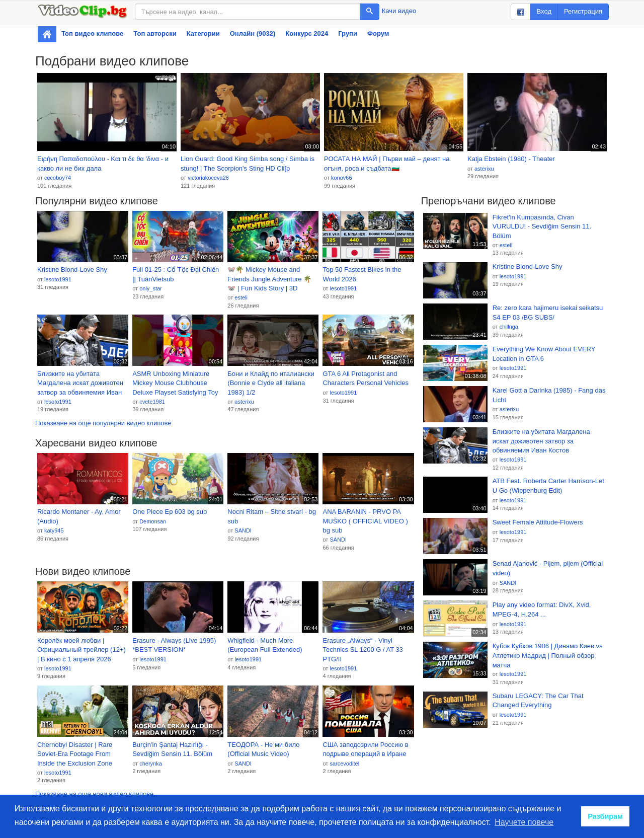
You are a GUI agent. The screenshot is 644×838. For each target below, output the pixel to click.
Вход (544, 11)
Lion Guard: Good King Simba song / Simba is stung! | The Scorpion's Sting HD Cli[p (248, 164)
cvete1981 (152, 402)
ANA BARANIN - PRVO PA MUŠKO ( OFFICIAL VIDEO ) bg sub (365, 521)
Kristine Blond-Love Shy (72, 270)
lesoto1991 (58, 279)
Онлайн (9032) (253, 33)
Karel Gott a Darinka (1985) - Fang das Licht (549, 395)
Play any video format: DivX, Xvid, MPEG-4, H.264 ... (542, 610)
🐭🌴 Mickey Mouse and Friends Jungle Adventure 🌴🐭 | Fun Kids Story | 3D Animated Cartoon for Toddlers (272, 279)
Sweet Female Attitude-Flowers (538, 522)
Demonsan (153, 521)
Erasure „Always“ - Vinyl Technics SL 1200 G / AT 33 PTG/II (363, 650)
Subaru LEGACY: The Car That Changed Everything (538, 701)
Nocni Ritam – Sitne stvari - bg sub (272, 516)
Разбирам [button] (605, 816)
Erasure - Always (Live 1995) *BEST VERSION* (174, 645)
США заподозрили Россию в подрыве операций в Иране (365, 749)
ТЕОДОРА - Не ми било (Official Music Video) (263, 749)
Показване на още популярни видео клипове (103, 423)
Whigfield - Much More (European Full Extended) (265, 645)
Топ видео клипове (92, 33)
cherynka (151, 764)
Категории (203, 33)
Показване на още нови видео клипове (94, 794)
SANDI (243, 530)
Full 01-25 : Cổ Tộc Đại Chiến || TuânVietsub (176, 274)
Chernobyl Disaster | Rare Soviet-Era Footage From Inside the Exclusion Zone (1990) (75, 754)
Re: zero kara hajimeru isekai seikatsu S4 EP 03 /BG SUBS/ (548, 313)
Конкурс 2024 (307, 33)
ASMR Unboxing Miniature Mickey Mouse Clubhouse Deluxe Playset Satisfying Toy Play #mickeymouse (175, 384)
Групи (348, 33)
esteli (241, 297)
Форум (378, 33)
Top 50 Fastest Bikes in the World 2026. (362, 274)
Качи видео (399, 11)
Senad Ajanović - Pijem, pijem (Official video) (548, 568)
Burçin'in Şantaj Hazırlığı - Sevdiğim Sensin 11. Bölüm (172, 749)
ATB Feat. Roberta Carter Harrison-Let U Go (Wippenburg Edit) (548, 486)
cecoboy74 (58, 178)
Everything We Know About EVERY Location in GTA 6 (544, 354)
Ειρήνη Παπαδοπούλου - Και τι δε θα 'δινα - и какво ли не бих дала (103, 164)
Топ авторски (155, 33)
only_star (151, 288)
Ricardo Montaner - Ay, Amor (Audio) (79, 516)
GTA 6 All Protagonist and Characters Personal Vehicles (366, 378)
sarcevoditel (344, 764)
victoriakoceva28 (208, 178)
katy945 (54, 530)
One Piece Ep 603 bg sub (170, 512)
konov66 (342, 178)
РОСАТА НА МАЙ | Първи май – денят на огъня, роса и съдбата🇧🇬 (387, 164)
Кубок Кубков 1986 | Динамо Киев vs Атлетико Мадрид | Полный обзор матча (548, 655)
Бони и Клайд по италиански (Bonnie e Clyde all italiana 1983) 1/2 (271, 383)
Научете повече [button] (524, 822)
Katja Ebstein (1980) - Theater (511, 159)
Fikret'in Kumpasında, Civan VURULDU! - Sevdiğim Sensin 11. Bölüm (542, 226)
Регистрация (583, 11)
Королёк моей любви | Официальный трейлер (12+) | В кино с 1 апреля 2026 (82, 650)
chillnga (509, 327)
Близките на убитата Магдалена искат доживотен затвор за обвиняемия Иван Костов (80, 384)
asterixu (484, 169)
